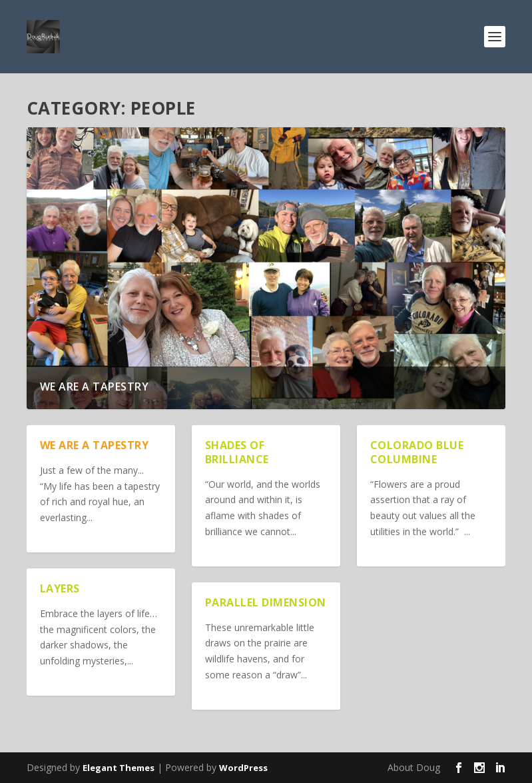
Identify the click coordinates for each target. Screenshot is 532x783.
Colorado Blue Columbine (417, 452)
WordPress (243, 768)
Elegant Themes (119, 768)
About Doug (414, 767)
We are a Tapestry (95, 387)
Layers (60, 588)
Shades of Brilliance (237, 452)
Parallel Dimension (266, 602)
